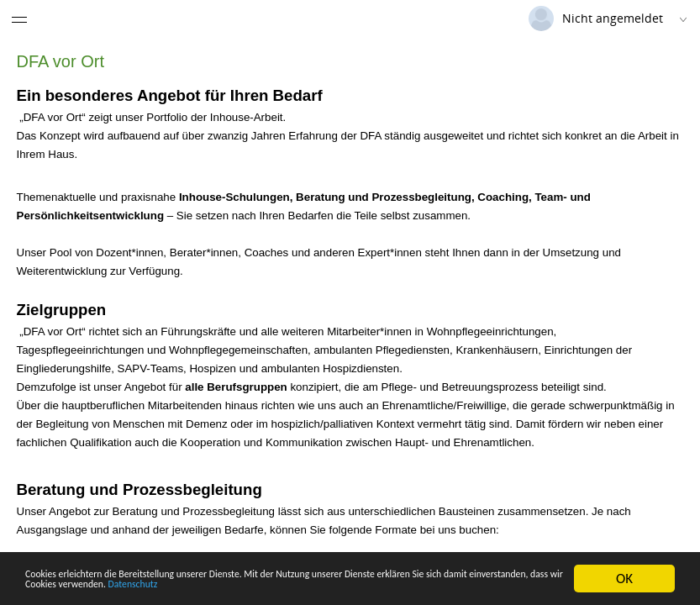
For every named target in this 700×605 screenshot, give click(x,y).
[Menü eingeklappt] (19, 19)
